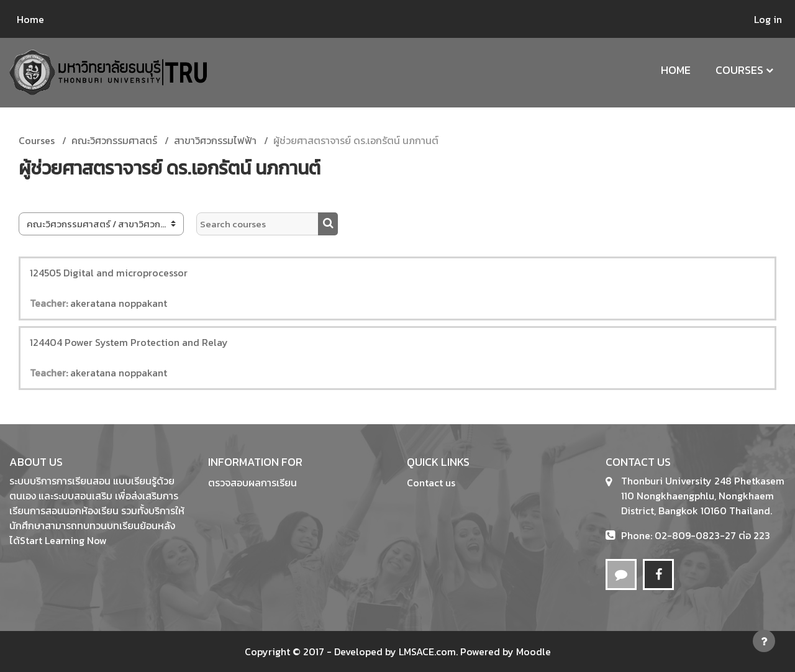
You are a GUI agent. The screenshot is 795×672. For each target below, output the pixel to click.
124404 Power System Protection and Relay (129, 342)
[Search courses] (257, 224)
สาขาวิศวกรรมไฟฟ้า (215, 140)
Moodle (534, 652)
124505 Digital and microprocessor (109, 273)
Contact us (431, 483)
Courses (739, 70)
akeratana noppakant (119, 303)
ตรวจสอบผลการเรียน (252, 483)
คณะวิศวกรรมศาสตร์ (114, 140)
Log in (768, 19)
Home (676, 70)
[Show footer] (764, 641)
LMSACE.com (427, 652)
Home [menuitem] (30, 19)
